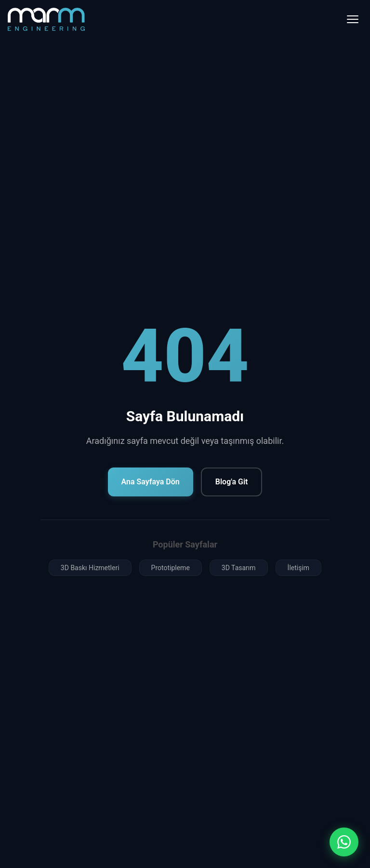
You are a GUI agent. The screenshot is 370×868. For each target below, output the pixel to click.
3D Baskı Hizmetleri (90, 568)
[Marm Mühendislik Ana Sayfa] (46, 19)
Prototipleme (171, 568)
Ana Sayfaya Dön (151, 482)
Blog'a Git (232, 482)
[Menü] (353, 19)
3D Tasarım (239, 568)
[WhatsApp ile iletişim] (344, 842)
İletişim (299, 568)
